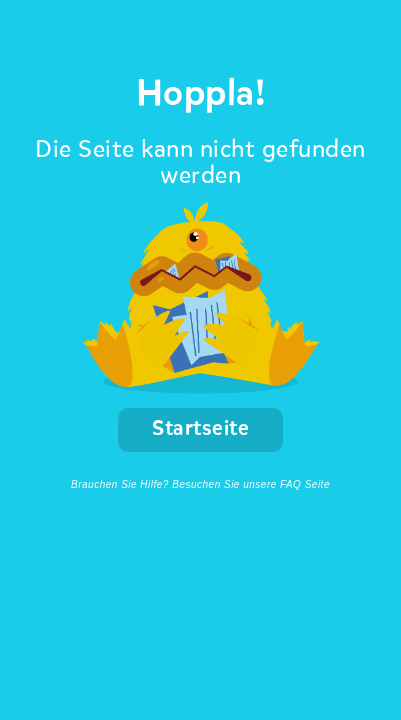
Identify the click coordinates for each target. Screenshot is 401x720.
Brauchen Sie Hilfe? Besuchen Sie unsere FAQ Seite (200, 484)
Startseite (200, 429)
